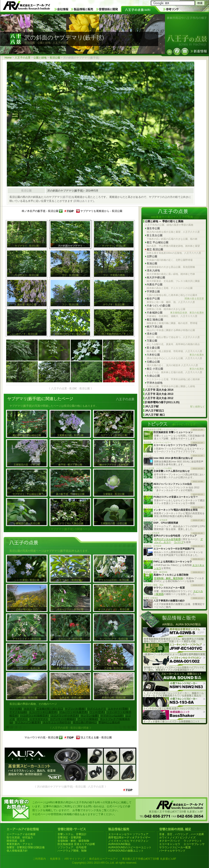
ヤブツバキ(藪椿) (75, 709)
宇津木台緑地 (155, 383)
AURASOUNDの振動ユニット (126, 851)
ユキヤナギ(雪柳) (118, 709)
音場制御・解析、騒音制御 (168, 578)
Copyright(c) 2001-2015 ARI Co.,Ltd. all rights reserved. (104, 863)
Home (8, 58)
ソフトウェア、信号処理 (72, 847)
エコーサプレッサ (194, 844)
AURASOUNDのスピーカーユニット (130, 847)
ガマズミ (22, 719)
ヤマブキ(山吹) (18, 712)
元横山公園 (153, 362)
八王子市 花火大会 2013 (159, 394)
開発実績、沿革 (16, 841)
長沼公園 (55, 58)
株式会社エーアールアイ (104, 859)
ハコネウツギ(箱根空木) (34, 716)
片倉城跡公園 (175, 313)
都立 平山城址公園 (158, 242)
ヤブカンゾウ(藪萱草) (28, 722)
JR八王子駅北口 (154, 411)
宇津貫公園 (153, 292)
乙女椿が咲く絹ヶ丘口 (50, 709)
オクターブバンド (170, 841)
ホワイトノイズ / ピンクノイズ (177, 838)
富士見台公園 (155, 235)
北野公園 (152, 256)
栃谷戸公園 (175, 299)
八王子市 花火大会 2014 (159, 390)
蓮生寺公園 (153, 228)
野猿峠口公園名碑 (109, 722)
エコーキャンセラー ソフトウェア (128, 834)
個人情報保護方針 (17, 851)
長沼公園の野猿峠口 (85, 722)
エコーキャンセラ (170, 844)
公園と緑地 (40, 58)
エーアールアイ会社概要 (21, 834)
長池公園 (152, 263)
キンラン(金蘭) (90, 716)
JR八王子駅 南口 (155, 415)
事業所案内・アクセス (20, 844)
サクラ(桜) (16, 709)
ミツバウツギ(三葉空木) (43, 712)
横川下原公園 (155, 327)
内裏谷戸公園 (155, 285)
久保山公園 (153, 376)
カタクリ (29, 709)
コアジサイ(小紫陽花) (63, 719)
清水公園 (152, 334)
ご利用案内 (39, 859)
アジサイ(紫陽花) (88, 719)
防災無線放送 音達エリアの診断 (76, 844)
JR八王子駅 (175, 407)
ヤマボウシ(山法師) (112, 716)
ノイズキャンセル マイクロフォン (128, 841)
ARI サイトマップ (75, 859)
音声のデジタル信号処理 (167, 539)
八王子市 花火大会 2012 (159, 398)
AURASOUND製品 (119, 844)
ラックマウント (193, 841)
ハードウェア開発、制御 (72, 851)
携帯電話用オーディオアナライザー (129, 838)
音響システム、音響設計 (72, 834)
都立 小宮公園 (175, 369)
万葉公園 (152, 341)
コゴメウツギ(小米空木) (65, 716)
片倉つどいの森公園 (159, 306)
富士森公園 (153, 348)
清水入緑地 (153, 270)
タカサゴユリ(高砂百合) (57, 722)
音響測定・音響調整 (69, 838)
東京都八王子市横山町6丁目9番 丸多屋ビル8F (149, 859)
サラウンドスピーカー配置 (175, 847)
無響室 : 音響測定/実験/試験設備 (26, 847)
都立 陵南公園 (155, 320)
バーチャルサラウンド (172, 851)
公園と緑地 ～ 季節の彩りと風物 (164, 221)
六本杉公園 (175, 355)
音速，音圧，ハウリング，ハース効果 (182, 834)
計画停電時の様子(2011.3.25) (162, 402)
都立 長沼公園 (155, 249)
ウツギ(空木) (97, 712)
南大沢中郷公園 (156, 277)
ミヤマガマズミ (39, 719)
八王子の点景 (23, 58)
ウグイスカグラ (97, 709)
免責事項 (55, 859)
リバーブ (179, 542)
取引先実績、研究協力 (20, 838)
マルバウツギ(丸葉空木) (74, 712)
